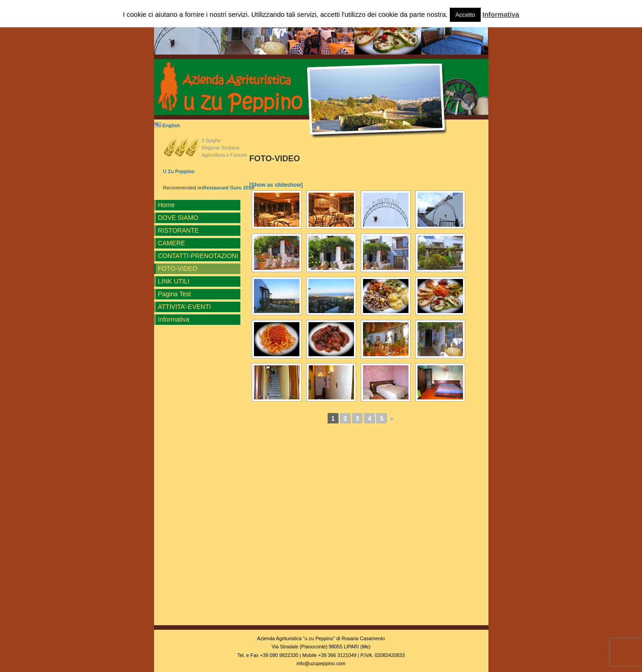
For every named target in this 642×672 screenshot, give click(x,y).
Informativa (174, 319)
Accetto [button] (465, 15)
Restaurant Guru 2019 (229, 188)
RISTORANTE (179, 230)
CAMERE (172, 243)
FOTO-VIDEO (178, 269)
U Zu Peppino (179, 171)
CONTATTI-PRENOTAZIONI (198, 256)
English (167, 125)
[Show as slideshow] (276, 185)
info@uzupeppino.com (321, 663)
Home (167, 205)
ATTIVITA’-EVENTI (185, 307)
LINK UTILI (174, 281)
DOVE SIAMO (178, 218)
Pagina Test (175, 294)
